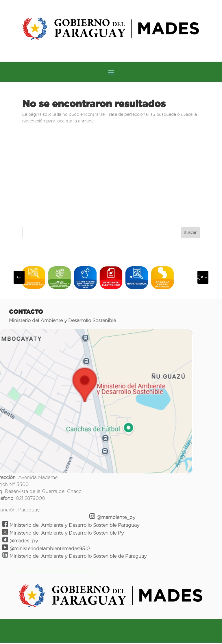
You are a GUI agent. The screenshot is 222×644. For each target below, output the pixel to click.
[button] (19, 277)
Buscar (190, 232)
